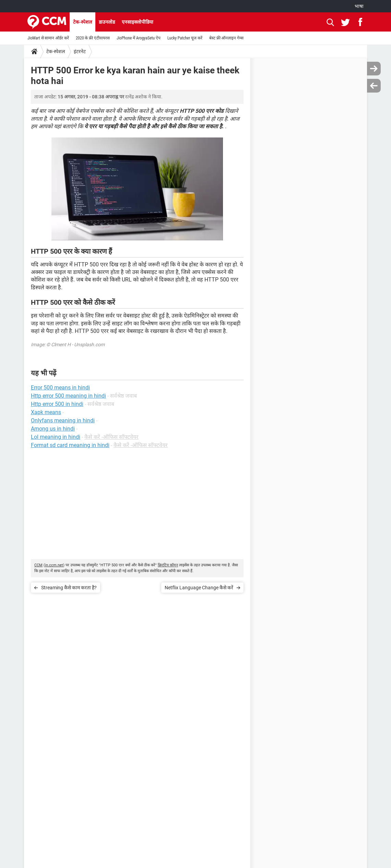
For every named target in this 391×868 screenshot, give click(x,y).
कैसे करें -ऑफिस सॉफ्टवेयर (111, 437)
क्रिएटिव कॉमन (168, 565)
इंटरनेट (80, 51)
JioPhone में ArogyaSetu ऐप (139, 38)
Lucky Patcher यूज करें (185, 38)
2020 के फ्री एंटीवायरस (93, 38)
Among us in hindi (53, 429)
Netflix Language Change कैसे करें (199, 588)
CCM (38, 565)
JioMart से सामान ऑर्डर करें (48, 38)
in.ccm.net (54, 565)
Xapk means (46, 412)
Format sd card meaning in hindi (70, 445)
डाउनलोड (107, 22)
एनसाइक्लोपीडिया (138, 22)
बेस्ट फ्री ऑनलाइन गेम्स (226, 38)
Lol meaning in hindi (56, 437)
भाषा (359, 6)
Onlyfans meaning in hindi (63, 420)
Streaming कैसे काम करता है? (69, 588)
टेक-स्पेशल (82, 22)
